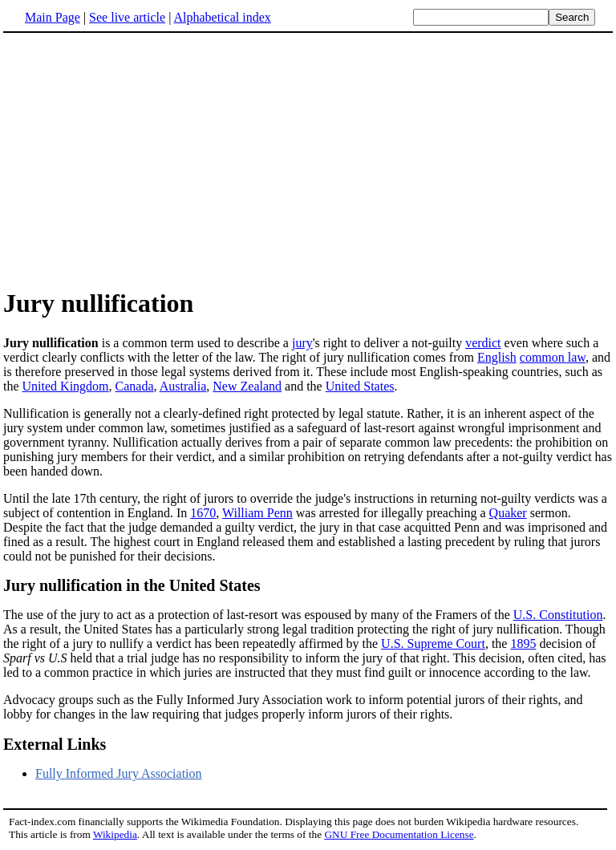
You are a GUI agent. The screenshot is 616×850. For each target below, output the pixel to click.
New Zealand (247, 386)
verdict (483, 343)
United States (360, 386)
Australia (183, 386)
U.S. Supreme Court (433, 644)
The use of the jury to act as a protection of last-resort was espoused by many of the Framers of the (258, 615)
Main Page (53, 17)
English (497, 357)
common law (553, 357)
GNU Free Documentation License (399, 834)
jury (302, 343)
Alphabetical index (222, 17)
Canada (135, 386)
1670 (203, 513)
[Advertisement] (138, 160)
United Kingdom (66, 386)
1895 (523, 644)
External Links (55, 744)
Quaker (508, 513)
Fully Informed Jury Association (119, 773)
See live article (127, 17)
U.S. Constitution (558, 615)
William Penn (257, 513)
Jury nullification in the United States (132, 585)
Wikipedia (115, 834)
